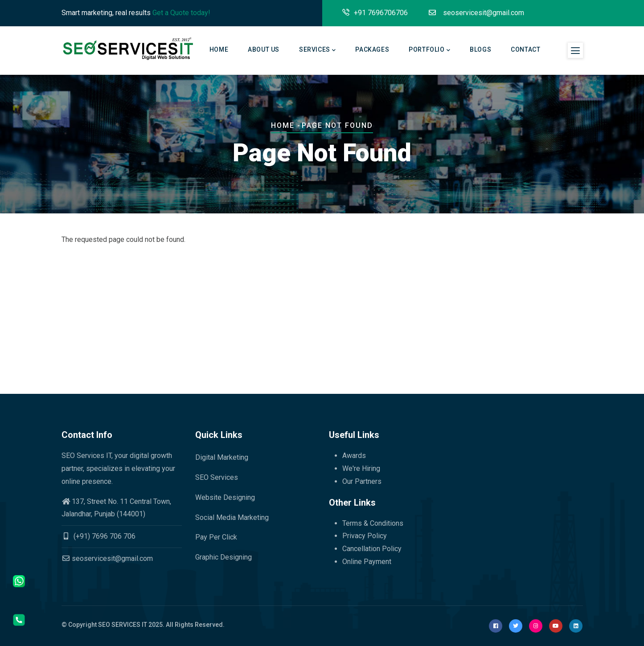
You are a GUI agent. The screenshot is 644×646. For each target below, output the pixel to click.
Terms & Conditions (373, 523)
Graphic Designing (224, 557)
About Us (264, 49)
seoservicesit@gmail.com (107, 558)
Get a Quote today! (181, 13)
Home (219, 49)
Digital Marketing (222, 457)
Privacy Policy (365, 536)
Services (317, 50)
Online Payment (367, 562)
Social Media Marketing (232, 517)
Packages (372, 49)
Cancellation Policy (372, 549)
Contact (525, 49)
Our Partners (362, 481)
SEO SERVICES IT (123, 625)
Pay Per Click (216, 537)
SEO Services (217, 477)
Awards (354, 456)
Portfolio (429, 50)
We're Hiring (361, 468)
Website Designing (225, 497)
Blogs (480, 49)
